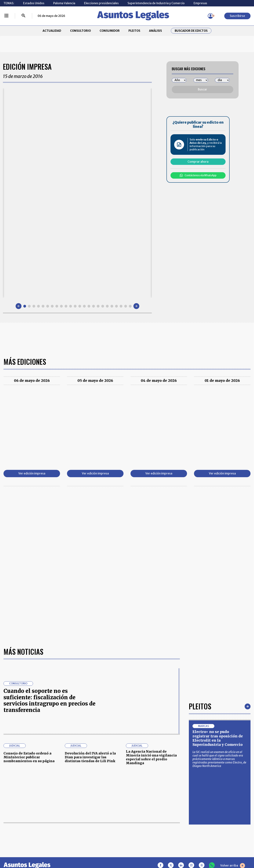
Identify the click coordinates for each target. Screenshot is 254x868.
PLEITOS (134, 31)
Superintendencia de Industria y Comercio (156, 3)
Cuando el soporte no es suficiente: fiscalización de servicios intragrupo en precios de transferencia (49, 700)
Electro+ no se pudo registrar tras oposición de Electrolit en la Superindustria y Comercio (218, 738)
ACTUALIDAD (52, 31)
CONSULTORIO (80, 31)
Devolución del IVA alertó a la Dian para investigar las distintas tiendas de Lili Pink (90, 757)
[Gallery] (77, 193)
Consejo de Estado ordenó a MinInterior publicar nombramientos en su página (29, 757)
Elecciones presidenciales (101, 3)
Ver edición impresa (32, 473)
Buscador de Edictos (191, 31)
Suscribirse (237, 16)
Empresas (200, 3)
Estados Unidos (34, 3)
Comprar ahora (198, 162)
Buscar (203, 89)
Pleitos (200, 706)
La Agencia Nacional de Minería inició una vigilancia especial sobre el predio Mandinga (151, 757)
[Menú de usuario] (211, 16)
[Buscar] (23, 16)
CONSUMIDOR (110, 31)
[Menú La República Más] (6, 16)
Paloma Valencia (64, 3)
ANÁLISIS (155, 31)
